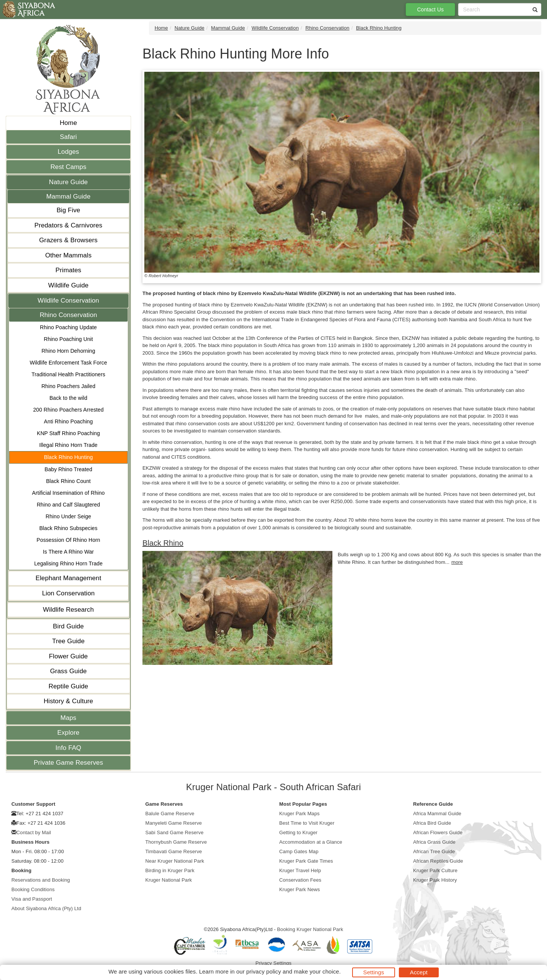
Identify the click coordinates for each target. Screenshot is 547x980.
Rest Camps (69, 167)
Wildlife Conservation (68, 301)
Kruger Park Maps (299, 814)
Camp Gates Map (299, 851)
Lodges (68, 152)
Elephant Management (69, 578)
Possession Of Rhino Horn (68, 540)
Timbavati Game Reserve (174, 851)
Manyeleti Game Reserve (174, 823)
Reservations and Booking (41, 880)
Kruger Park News (300, 889)
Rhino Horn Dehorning (68, 351)
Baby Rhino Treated (68, 469)
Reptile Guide (68, 686)
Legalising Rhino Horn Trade (68, 563)
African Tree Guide (434, 851)
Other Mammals (68, 255)
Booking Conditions (33, 889)
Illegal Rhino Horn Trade (68, 445)
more (457, 562)
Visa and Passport (32, 899)
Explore (68, 733)
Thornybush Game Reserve (176, 842)
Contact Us (430, 9)
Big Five (68, 210)
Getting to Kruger (298, 832)
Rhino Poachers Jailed (68, 386)
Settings (374, 972)
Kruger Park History (435, 880)
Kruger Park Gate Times (306, 861)
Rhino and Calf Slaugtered (69, 505)
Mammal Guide (68, 196)
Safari (68, 137)
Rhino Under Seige (68, 516)
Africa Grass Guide (435, 842)
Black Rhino (163, 543)
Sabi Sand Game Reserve (175, 832)
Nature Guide (68, 182)
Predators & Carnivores (69, 225)
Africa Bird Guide (432, 823)
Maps (68, 718)
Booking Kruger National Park (310, 929)
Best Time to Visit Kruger (307, 823)
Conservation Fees (300, 880)
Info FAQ (68, 748)
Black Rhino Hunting (69, 457)
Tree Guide (68, 641)
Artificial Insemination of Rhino (68, 493)
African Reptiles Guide (438, 861)
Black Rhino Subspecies (68, 528)
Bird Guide (68, 626)
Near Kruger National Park (175, 861)
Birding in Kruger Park (170, 870)
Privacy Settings (274, 963)
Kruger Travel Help (300, 870)
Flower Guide (68, 656)
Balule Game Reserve (170, 814)
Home (68, 123)
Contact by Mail (34, 832)
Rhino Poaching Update (68, 327)
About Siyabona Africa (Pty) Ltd (46, 908)
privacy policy (263, 971)
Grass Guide (69, 671)
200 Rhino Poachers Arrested (68, 410)
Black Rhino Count (68, 481)
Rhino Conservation (68, 315)
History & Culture (68, 701)
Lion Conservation (69, 593)
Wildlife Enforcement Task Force (68, 363)
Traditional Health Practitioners (68, 374)
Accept (419, 972)
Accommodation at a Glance (311, 842)
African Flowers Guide (438, 832)
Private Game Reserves (69, 763)
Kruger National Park (169, 880)
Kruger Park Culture (436, 870)
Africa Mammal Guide (437, 814)
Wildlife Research (68, 610)
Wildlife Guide (68, 285)
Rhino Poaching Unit (68, 339)
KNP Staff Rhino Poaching (68, 433)
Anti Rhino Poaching (69, 421)
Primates (68, 270)
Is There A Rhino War (68, 552)
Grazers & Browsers (68, 240)
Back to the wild (68, 398)
